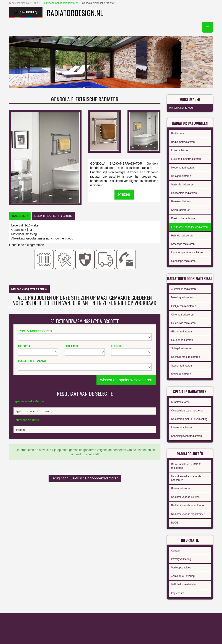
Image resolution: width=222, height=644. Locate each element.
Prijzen (124, 194)
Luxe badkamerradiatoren (186, 159)
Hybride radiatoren (182, 236)
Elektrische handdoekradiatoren (60, 3)
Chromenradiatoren (182, 315)
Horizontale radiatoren (184, 193)
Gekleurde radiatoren (184, 323)
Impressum (178, 593)
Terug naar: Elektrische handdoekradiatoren (85, 478)
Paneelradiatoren (181, 201)
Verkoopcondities (181, 568)
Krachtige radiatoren (183, 244)
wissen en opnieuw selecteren (126, 380)
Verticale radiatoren (182, 185)
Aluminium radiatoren (184, 289)
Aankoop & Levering (183, 576)
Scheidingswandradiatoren (187, 436)
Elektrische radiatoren (184, 218)
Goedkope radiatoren (184, 261)
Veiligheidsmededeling (184, 585)
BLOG (175, 523)
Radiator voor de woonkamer (188, 505)
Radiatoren (178, 134)
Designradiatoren (181, 176)
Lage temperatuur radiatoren (188, 253)
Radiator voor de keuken (185, 497)
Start (35, 3)
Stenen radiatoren (182, 366)
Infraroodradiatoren (182, 428)
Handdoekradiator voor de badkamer (186, 478)
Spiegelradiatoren (181, 348)
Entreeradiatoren (181, 489)
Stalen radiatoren (181, 374)
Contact (176, 551)
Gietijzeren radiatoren (184, 306)
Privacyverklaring (181, 559)
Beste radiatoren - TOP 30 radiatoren (186, 466)
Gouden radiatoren (182, 340)
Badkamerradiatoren (183, 142)
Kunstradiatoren (180, 402)
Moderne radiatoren (183, 168)
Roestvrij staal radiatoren (186, 357)
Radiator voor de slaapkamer (188, 514)
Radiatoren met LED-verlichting (189, 419)
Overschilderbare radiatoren (187, 411)
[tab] (20, 216)
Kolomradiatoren (181, 210)
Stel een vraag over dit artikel (29, 289)
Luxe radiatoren (180, 150)
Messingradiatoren (182, 297)
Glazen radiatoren (182, 332)
